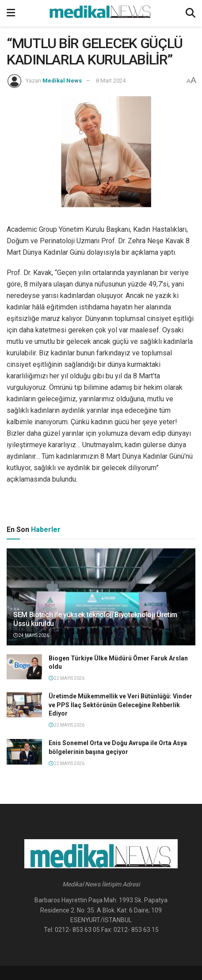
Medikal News (62, 81)
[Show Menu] (11, 13)
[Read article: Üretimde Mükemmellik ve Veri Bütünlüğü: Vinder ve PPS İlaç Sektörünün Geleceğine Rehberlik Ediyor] (24, 705)
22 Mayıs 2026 (67, 678)
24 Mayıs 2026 (31, 635)
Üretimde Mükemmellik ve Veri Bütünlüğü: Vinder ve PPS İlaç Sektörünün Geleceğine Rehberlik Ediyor (120, 705)
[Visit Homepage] (100, 13)
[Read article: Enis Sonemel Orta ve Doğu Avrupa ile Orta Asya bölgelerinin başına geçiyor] (24, 752)
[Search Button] (191, 13)
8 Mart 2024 (111, 81)
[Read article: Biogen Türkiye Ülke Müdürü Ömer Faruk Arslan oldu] (24, 667)
